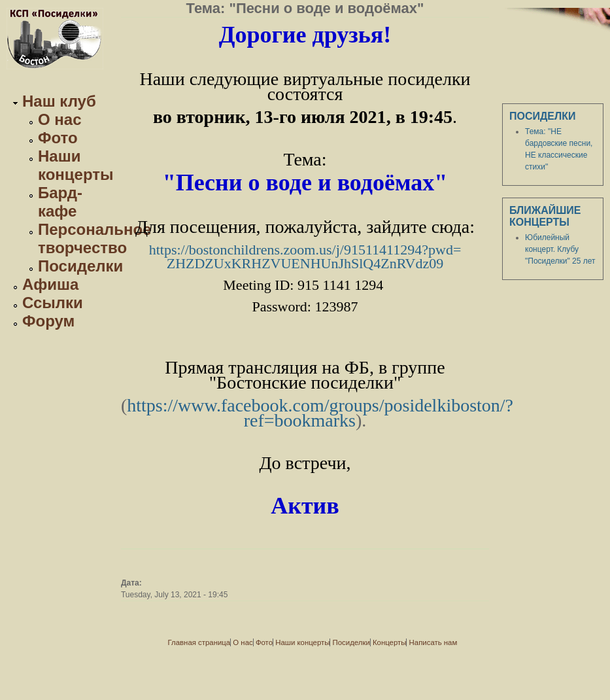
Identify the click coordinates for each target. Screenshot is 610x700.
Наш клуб (59, 101)
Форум (48, 321)
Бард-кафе (60, 202)
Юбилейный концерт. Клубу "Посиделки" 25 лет (560, 249)
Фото (58, 138)
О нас (60, 119)
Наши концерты (76, 165)
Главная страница (199, 642)
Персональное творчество (95, 238)
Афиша (50, 284)
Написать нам (433, 642)
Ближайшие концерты (545, 216)
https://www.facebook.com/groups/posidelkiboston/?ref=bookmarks (320, 413)
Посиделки (80, 266)
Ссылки (53, 303)
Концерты (389, 642)
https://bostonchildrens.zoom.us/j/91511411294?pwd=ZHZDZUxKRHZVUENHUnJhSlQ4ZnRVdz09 (305, 256)
